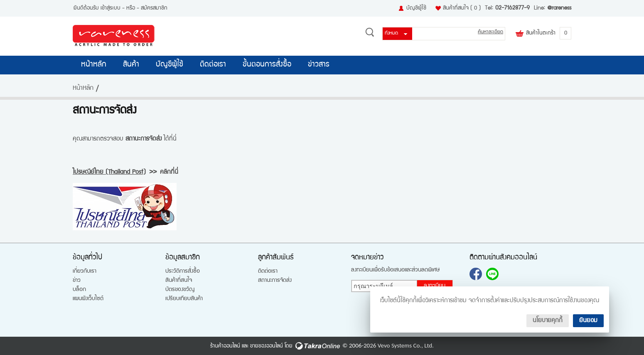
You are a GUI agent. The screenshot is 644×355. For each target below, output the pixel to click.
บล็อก (79, 290)
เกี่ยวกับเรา (85, 271)
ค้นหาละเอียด (490, 32)
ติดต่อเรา (213, 65)
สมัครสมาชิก (154, 8)
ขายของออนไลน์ (267, 346)
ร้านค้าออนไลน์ (225, 346)
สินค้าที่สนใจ (462, 8)
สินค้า (131, 65)
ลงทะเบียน (435, 286)
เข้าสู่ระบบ (111, 8)
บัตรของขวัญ (180, 290)
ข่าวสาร (319, 65)
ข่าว (77, 281)
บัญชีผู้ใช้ (416, 8)
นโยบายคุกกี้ (548, 321)
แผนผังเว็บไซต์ (88, 299)
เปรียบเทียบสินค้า (184, 299)
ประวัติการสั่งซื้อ (183, 271)
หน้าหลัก (94, 65)
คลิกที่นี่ (169, 172)
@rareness (559, 8)
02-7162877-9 (512, 8)
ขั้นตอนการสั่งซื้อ (267, 65)
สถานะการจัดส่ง (275, 281)
